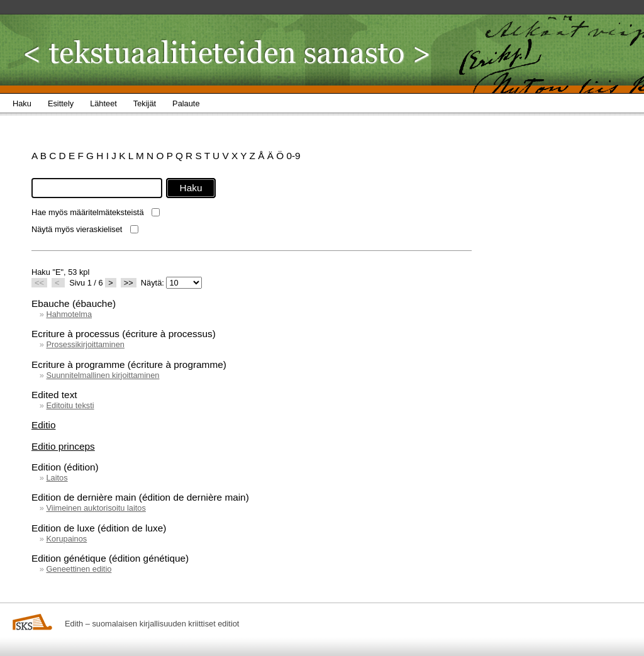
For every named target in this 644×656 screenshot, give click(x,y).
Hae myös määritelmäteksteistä (88, 212)
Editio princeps (63, 446)
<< (39, 283)
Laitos (57, 478)
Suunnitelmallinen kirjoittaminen (103, 375)
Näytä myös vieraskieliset (77, 229)
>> (129, 283)
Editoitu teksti (70, 405)
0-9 (293, 156)
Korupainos (66, 539)
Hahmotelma (69, 314)
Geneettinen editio (79, 569)
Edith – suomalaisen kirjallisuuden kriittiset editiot (152, 624)
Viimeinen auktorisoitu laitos (96, 508)
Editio (43, 425)
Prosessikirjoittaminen (85, 344)
